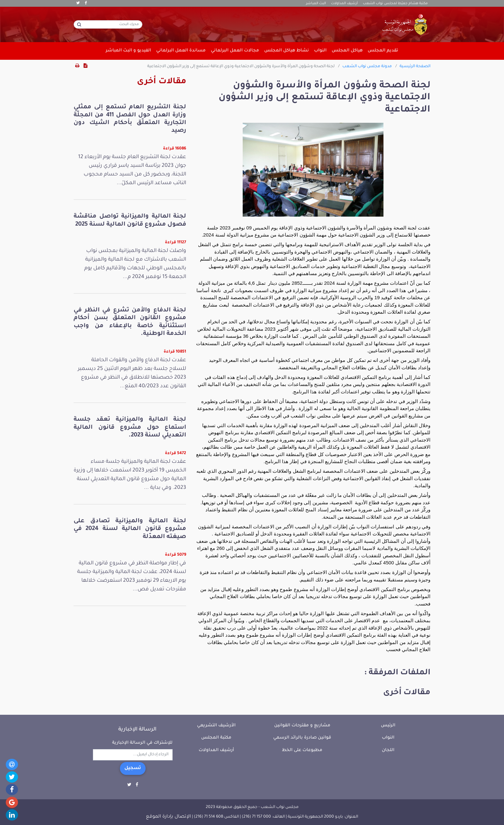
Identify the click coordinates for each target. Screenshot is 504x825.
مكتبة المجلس (216, 738)
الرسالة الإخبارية (137, 730)
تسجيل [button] (133, 768)
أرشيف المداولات (344, 4)
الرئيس (388, 726)
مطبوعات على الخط (302, 750)
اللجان (388, 750)
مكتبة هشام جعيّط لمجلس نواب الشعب (395, 4)
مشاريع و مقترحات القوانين (302, 726)
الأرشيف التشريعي (216, 726)
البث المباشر (316, 4)
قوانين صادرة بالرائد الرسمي (302, 738)
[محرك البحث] (108, 24)
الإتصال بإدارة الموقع (168, 817)
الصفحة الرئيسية (415, 67)
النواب (388, 738)
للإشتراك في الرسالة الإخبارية (142, 743)
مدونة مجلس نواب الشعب (367, 67)
